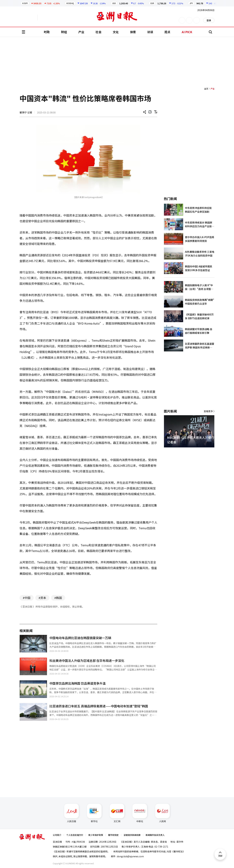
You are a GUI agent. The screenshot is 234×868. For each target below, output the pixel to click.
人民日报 (71, 813)
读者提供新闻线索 (132, 835)
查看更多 (208, 411)
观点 (167, 32)
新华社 (94, 813)
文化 (116, 32)
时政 (47, 32)
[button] (206, 451)
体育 (133, 32)
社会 (98, 32)
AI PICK (187, 32)
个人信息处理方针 (75, 835)
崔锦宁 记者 (26, 112)
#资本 (42, 598)
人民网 (162, 813)
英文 (29, 18)
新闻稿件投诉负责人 (155, 835)
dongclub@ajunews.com (130, 856)
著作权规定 (113, 835)
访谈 (150, 32)
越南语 (53, 18)
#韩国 (58, 598)
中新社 (140, 813)
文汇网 (117, 813)
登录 (209, 20)
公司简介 (57, 835)
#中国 (27, 598)
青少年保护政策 (96, 835)
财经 (64, 32)
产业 (81, 32)
